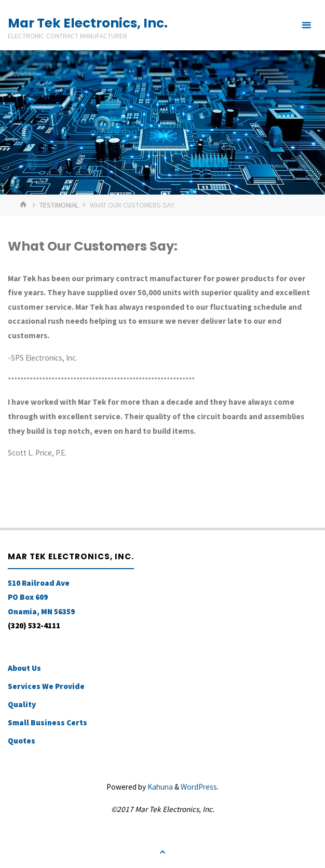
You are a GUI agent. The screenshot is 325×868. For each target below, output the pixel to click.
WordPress (199, 787)
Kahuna (159, 787)
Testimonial (59, 205)
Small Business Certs (48, 722)
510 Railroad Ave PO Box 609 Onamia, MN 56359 (41, 597)
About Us (24, 668)
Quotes (22, 741)
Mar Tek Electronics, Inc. (88, 23)
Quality (22, 704)
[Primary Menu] (306, 25)
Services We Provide (46, 686)
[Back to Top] (162, 852)
